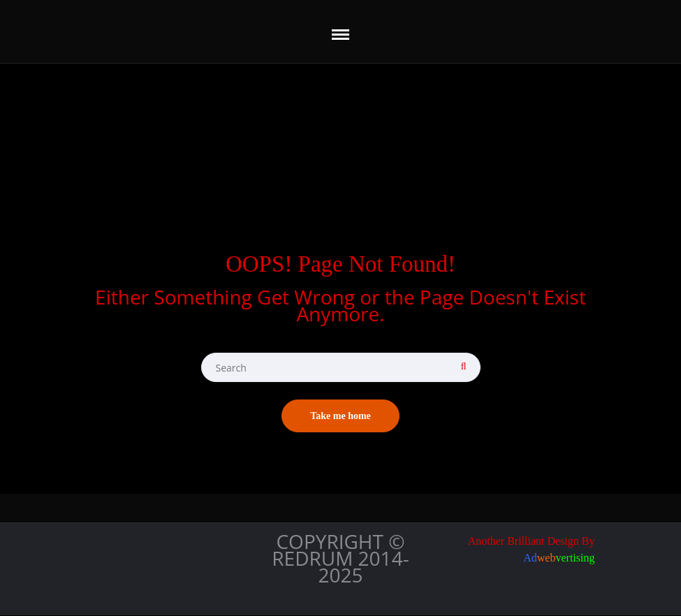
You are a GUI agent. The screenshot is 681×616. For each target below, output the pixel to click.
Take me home (340, 416)
